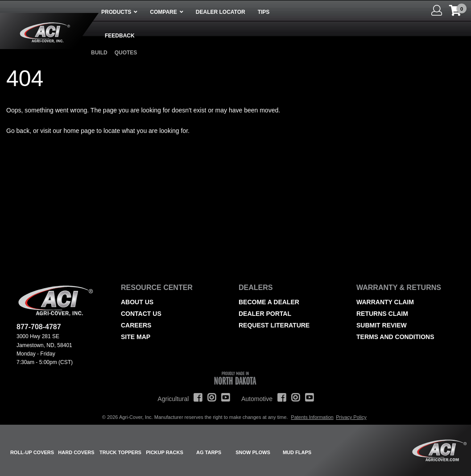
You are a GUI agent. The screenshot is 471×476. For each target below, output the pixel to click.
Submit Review (382, 325)
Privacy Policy (351, 417)
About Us (137, 302)
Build (99, 53)
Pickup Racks (165, 452)
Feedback (120, 36)
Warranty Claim (385, 302)
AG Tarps (209, 452)
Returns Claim (382, 314)
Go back (18, 131)
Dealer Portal (265, 314)
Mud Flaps (297, 452)
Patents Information (312, 417)
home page (79, 131)
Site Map (136, 337)
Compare (163, 12)
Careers (136, 325)
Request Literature (274, 325)
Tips (264, 12)
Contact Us (141, 314)
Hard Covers (76, 452)
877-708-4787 (39, 327)
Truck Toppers (120, 452)
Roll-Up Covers (32, 452)
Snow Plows (253, 452)
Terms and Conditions (395, 337)
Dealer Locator (221, 12)
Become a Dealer (269, 302)
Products (116, 12)
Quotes (126, 53)
